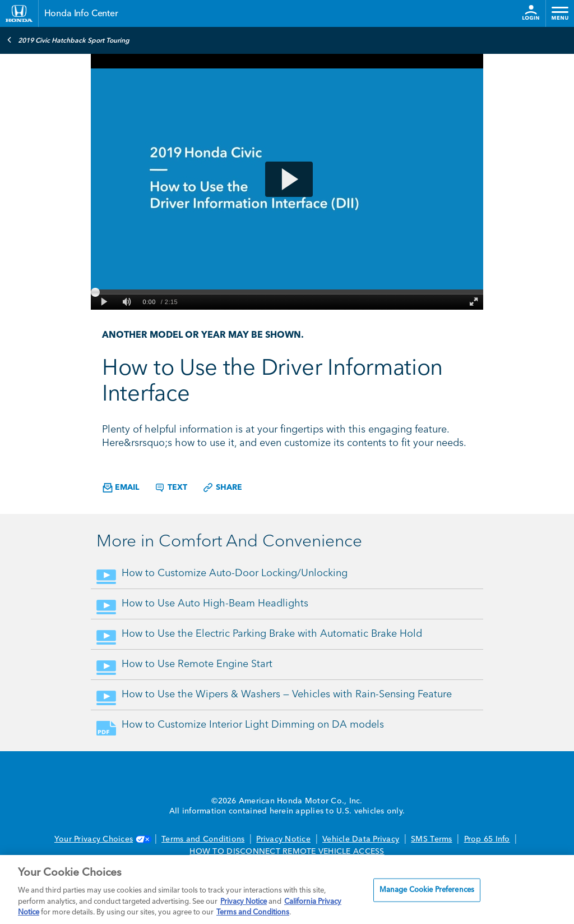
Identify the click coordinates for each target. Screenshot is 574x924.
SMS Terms (431, 839)
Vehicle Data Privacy (361, 839)
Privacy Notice (283, 839)
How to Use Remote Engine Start (197, 664)
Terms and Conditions (203, 839)
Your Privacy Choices (102, 839)
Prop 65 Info (487, 839)
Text (171, 488)
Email (121, 488)
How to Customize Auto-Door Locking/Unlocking (235, 573)
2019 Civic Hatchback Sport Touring (68, 40)
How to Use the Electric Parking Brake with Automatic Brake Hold (272, 634)
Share (222, 488)
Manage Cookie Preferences (427, 890)
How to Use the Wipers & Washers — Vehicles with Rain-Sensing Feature (287, 695)
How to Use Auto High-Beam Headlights (215, 604)
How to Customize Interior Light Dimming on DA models (253, 725)
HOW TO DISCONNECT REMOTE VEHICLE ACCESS (287, 852)
